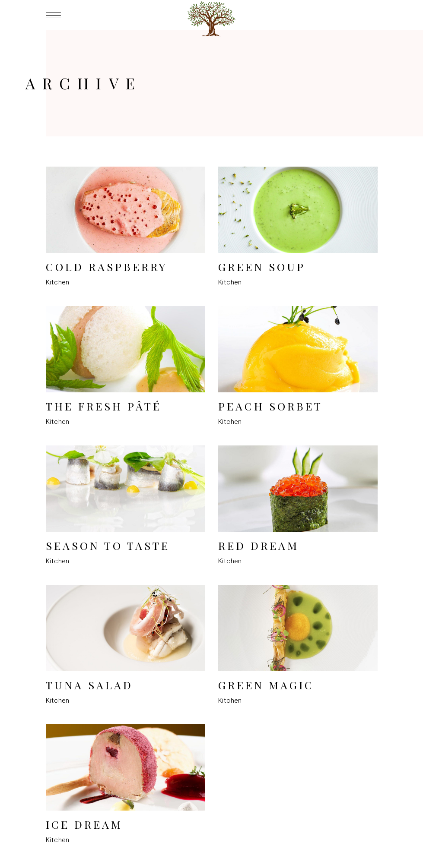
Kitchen (58, 282)
